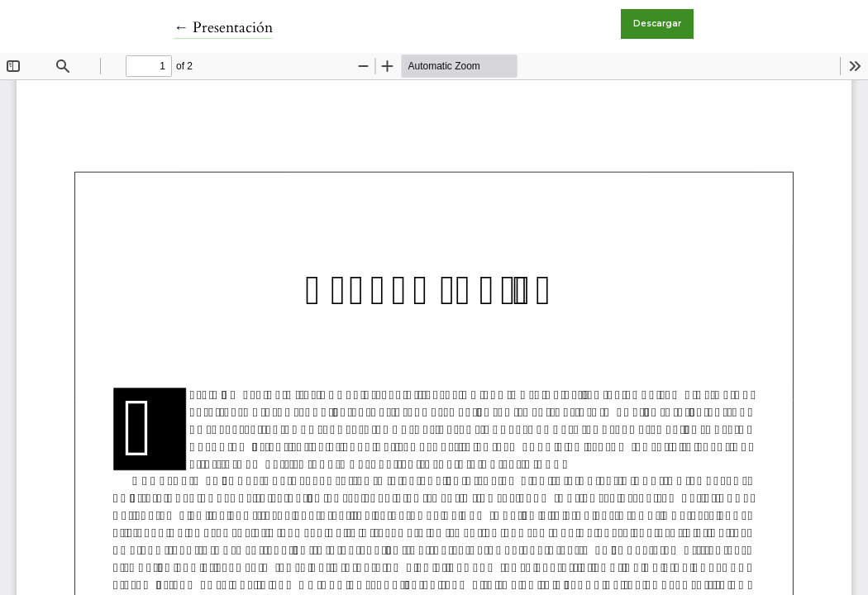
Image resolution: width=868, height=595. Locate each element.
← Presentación (223, 28)
